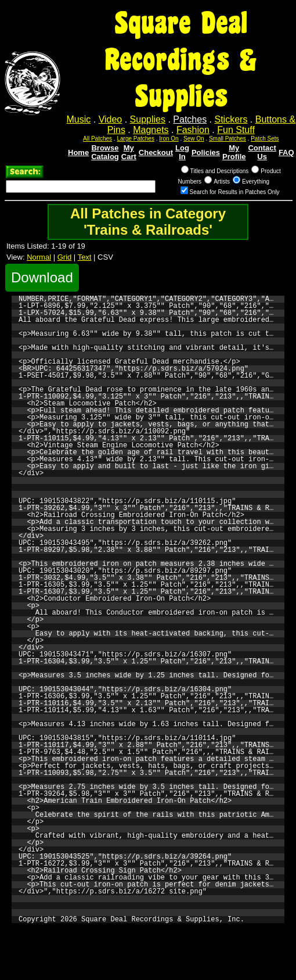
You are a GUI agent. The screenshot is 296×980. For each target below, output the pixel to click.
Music (79, 119)
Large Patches (136, 139)
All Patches (98, 139)
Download (42, 277)
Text (85, 257)
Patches (190, 119)
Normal (39, 257)
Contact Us (262, 152)
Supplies (148, 119)
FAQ (286, 152)
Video (111, 119)
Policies (206, 152)
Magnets (151, 130)
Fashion (193, 130)
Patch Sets (265, 139)
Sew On (194, 139)
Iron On (169, 139)
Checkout (156, 152)
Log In (182, 152)
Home (78, 152)
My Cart (129, 152)
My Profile (234, 152)
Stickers (231, 119)
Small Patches (228, 139)
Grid (65, 257)
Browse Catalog (105, 152)
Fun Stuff (236, 130)
